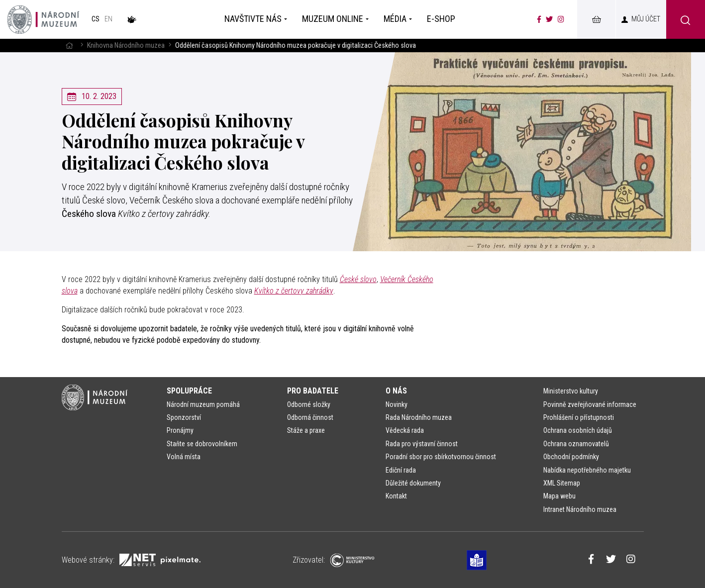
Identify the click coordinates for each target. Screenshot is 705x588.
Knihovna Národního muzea (126, 46)
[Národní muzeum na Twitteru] (549, 19)
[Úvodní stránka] (43, 19)
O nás (396, 391)
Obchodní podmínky (571, 457)
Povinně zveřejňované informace (590, 404)
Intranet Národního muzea (580, 509)
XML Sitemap (562, 483)
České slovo (358, 279)
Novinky (397, 404)
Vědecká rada (405, 430)
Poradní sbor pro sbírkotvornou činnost (441, 457)
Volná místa (184, 457)
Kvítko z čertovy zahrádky (294, 291)
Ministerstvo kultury (571, 391)
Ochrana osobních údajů (578, 430)
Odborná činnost (310, 417)
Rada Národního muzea (419, 417)
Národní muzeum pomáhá (203, 404)
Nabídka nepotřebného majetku (587, 470)
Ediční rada (401, 470)
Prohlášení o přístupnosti (579, 417)
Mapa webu (559, 496)
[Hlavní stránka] (69, 46)
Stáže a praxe (306, 430)
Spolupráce (189, 391)
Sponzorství (184, 417)
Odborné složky (309, 404)
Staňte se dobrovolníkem (202, 444)
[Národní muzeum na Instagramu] (561, 19)
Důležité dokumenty (413, 483)
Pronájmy (180, 430)
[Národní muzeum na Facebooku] (539, 19)
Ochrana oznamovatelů (576, 444)
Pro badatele (313, 391)
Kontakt (396, 496)
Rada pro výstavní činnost (422, 444)
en (108, 19)
